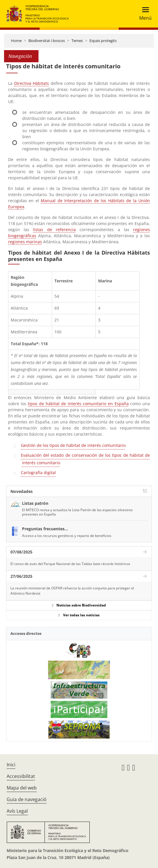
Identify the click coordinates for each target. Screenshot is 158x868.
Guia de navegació (27, 799)
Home (16, 41)
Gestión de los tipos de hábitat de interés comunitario (73, 445)
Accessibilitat (21, 776)
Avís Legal (17, 811)
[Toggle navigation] (144, 14)
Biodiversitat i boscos (47, 41)
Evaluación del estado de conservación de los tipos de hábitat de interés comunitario (85, 459)
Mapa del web (22, 788)
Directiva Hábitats (32, 83)
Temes (77, 41)
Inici (11, 765)
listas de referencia (54, 230)
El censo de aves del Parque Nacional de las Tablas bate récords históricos (70, 564)
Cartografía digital (38, 473)
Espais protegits (103, 41)
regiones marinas (25, 242)
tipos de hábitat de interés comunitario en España (78, 404)
